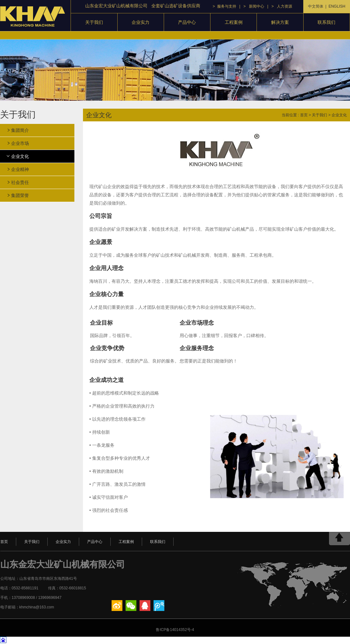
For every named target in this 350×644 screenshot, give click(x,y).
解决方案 (280, 22)
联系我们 (326, 22)
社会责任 (20, 182)
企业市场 (20, 143)
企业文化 (20, 156)
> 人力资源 (282, 6)
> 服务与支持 (224, 6)
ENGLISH (337, 6)
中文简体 (316, 6)
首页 (304, 115)
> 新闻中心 (254, 6)
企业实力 (141, 22)
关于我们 (94, 22)
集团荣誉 (20, 195)
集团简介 (20, 130)
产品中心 (187, 22)
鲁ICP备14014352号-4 (175, 630)
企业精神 (20, 169)
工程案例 (234, 22)
